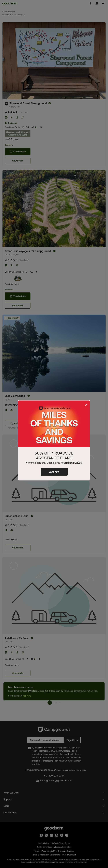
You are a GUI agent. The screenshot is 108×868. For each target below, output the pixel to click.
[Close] (86, 405)
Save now (54, 472)
